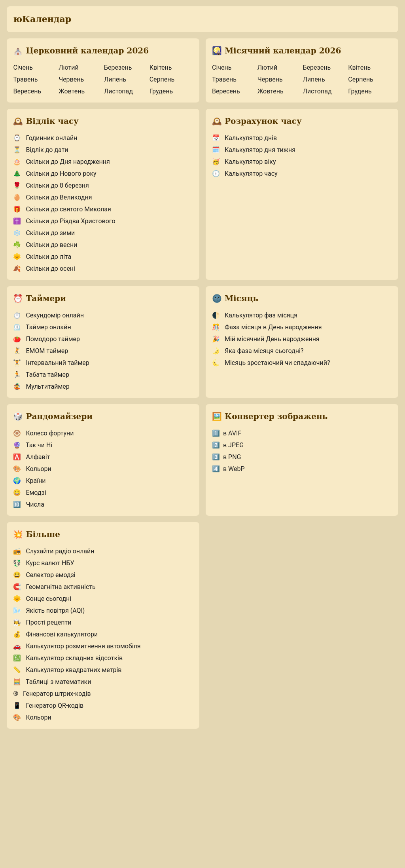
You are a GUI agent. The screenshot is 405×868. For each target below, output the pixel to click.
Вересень (27, 91)
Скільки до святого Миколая (62, 209)
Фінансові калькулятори (55, 634)
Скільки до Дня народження (61, 162)
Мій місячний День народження (266, 339)
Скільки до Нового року (55, 174)
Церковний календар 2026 (81, 51)
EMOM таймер (41, 351)
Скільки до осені (44, 269)
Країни (29, 481)
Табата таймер (41, 375)
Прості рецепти (42, 622)
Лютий (69, 67)
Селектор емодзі (44, 575)
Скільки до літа (42, 257)
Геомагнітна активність (54, 587)
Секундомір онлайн (48, 315)
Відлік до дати (41, 150)
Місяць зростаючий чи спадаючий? (271, 363)
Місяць (235, 298)
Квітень (161, 67)
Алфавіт (31, 457)
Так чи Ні (33, 445)
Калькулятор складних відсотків (68, 658)
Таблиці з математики (52, 682)
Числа (28, 504)
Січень (23, 67)
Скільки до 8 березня (51, 185)
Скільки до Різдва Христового (64, 221)
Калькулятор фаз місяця (255, 315)
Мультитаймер (41, 387)
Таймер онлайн (42, 327)
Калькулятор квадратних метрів (67, 670)
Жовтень (72, 91)
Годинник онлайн (45, 138)
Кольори (32, 469)
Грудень (161, 91)
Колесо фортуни (43, 433)
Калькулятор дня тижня (254, 150)
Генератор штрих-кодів (52, 694)
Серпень (162, 79)
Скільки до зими (44, 233)
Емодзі (29, 493)
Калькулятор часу (245, 174)
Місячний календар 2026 (276, 51)
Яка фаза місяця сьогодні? (258, 351)
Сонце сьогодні (42, 599)
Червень (71, 79)
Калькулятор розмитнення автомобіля (77, 646)
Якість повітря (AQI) (49, 611)
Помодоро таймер (46, 339)
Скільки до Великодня (52, 197)
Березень (118, 67)
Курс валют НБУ (44, 563)
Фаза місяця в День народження (267, 327)
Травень (25, 79)
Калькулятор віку (244, 162)
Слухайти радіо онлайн (54, 551)
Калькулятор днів (244, 138)
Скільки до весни (45, 245)
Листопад (118, 91)
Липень (115, 79)
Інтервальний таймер (51, 363)
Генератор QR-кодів (48, 706)
